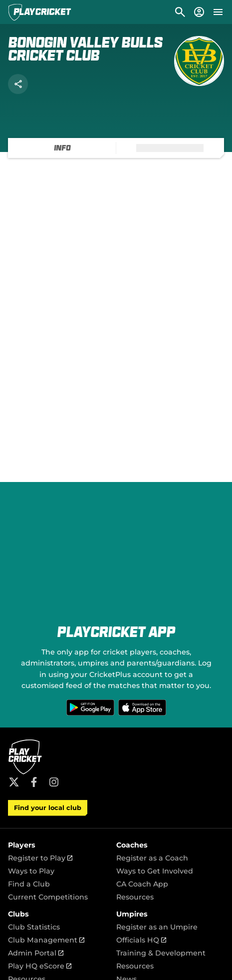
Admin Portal (36, 953)
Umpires (132, 914)
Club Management (46, 940)
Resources (135, 897)
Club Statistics (34, 927)
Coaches (132, 845)
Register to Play (40, 858)
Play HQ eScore (40, 966)
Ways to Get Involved (155, 871)
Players (22, 845)
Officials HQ (141, 940)
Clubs (18, 914)
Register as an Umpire (157, 927)
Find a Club (29, 884)
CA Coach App (142, 884)
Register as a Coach (152, 858)
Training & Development (161, 953)
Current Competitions (48, 897)
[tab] (62, 148)
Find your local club (48, 808)
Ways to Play (31, 871)
